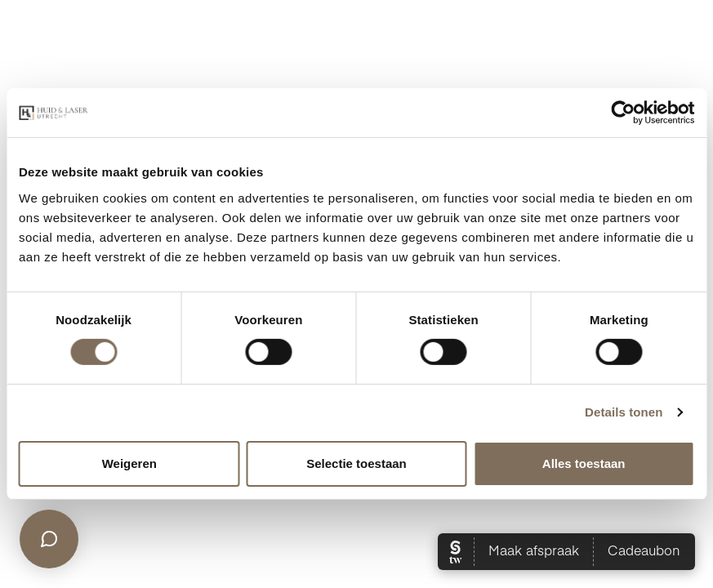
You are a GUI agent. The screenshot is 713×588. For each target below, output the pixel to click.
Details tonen (624, 412)
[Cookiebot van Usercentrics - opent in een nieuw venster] (623, 113)
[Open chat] (49, 539)
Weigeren (129, 463)
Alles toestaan (584, 463)
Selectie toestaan (356, 463)
